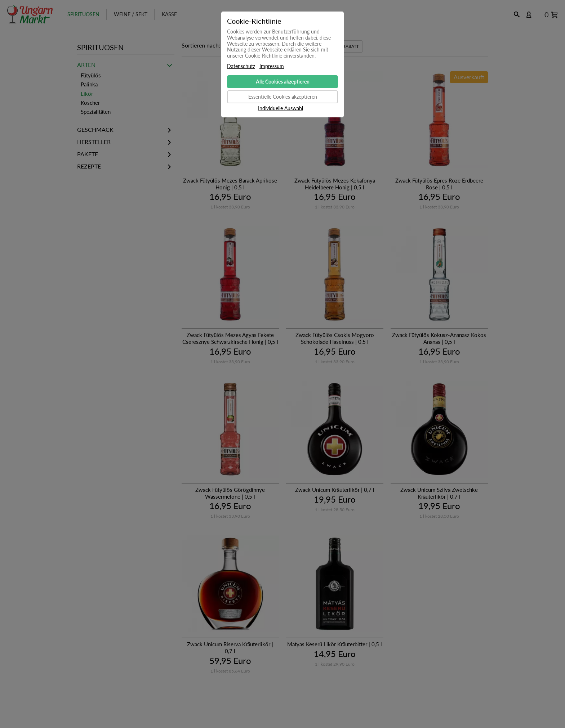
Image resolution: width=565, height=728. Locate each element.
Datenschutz (241, 66)
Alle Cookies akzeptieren (283, 82)
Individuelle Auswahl (281, 108)
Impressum (272, 66)
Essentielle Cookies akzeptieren (283, 97)
